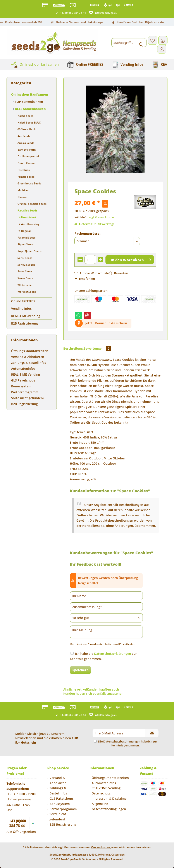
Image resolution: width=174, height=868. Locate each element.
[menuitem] (163, 40)
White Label (25, 285)
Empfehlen (85, 279)
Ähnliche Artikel (75, 689)
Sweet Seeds (25, 278)
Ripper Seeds (25, 244)
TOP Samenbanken (28, 102)
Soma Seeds (25, 271)
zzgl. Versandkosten (101, 217)
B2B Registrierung (24, 323)
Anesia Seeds (25, 143)
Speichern (80, 670)
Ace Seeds (23, 136)
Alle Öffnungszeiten (21, 832)
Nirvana (22, 197)
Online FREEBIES (23, 301)
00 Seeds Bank (26, 129)
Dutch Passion (26, 163)
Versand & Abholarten (28, 357)
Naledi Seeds (25, 116)
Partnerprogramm (25, 392)
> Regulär (25, 231)
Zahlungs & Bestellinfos (29, 363)
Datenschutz (101, 793)
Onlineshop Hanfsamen (30, 94)
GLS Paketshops (23, 380)
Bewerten (119, 273)
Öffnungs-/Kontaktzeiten (30, 351)
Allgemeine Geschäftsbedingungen (109, 806)
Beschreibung (73, 348)
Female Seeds (26, 177)
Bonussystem (21, 386)
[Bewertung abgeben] (106, 618)
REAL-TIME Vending (26, 374)
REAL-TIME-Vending (26, 316)
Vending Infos (21, 309)
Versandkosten (101, 847)
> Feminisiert (27, 217)
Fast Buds (23, 170)
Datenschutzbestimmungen (122, 741)
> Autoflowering (29, 224)
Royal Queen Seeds (29, 251)
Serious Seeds (26, 265)
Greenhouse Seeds (29, 183)
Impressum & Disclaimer (110, 798)
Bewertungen (97, 348)
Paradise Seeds (27, 211)
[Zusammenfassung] (106, 607)
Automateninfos (23, 369)
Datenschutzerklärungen (113, 654)
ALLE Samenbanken (30, 109)
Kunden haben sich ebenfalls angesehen (93, 694)
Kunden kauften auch (103, 689)
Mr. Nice (22, 190)
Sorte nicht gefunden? (28, 398)
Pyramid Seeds (26, 238)
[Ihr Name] (106, 596)
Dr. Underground (28, 156)
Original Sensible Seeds (32, 204)
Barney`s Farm (26, 150)
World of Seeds (26, 292)
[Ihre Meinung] (106, 632)
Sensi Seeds (25, 258)
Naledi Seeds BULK (29, 123)
